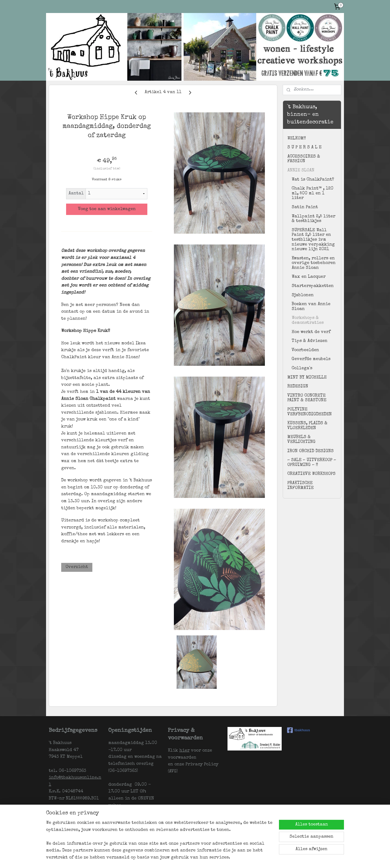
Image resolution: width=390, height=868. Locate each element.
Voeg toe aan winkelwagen (107, 209)
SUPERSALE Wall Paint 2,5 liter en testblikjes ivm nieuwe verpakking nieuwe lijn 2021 (313, 240)
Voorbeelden (305, 350)
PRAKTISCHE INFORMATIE (300, 486)
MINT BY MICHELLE (307, 378)
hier (184, 751)
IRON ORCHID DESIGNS (311, 451)
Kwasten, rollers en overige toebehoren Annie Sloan (314, 263)
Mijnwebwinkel (273, 858)
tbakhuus (299, 730)
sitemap (194, 858)
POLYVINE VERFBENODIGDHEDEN (310, 412)
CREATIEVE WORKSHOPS (311, 474)
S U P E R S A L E (304, 148)
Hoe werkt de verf (311, 332)
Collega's (302, 368)
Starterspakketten (313, 286)
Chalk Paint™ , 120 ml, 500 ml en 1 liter (313, 193)
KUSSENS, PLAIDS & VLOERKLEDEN (307, 426)
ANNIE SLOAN (301, 171)
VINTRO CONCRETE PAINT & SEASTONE (307, 398)
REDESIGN (298, 387)
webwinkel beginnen (225, 858)
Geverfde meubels (311, 359)
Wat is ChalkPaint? (313, 180)
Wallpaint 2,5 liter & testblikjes (313, 219)
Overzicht (77, 567)
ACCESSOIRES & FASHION (304, 159)
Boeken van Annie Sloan (311, 307)
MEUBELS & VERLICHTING (301, 440)
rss (205, 858)
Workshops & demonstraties (308, 321)
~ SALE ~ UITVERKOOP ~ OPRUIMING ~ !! (312, 463)
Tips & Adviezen (310, 341)
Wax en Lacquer (309, 277)
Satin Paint (305, 207)
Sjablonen (303, 295)
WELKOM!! (297, 139)
